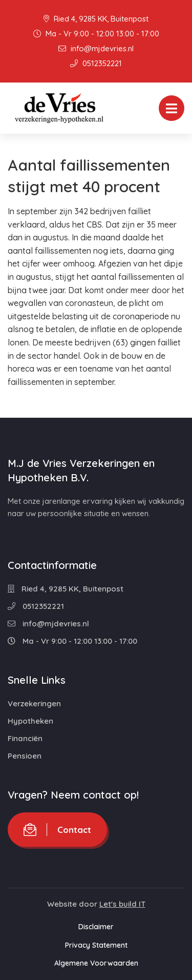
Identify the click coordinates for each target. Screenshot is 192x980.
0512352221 (96, 63)
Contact (57, 830)
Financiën (25, 738)
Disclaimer (96, 927)
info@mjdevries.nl (96, 48)
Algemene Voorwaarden (96, 963)
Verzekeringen (34, 703)
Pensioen (25, 756)
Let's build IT (122, 904)
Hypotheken (30, 721)
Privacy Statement (96, 945)
